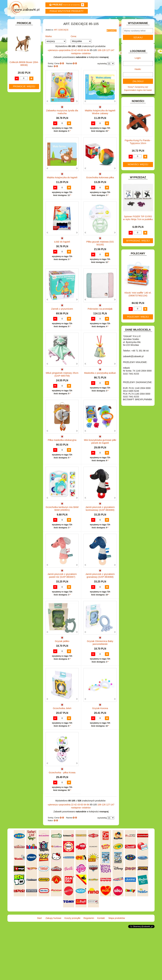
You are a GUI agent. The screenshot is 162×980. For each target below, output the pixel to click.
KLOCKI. (17, 133)
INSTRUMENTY (20, 119)
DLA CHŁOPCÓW (21, 79)
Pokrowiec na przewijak (100, 328)
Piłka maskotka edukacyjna (62, 468)
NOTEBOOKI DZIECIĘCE (25, 161)
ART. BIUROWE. (21, 44)
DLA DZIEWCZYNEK (23, 83)
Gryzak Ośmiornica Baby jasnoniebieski (100, 680)
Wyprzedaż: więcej (138, 249)
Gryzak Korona (100, 749)
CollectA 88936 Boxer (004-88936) (24, 274)
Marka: (49, 44)
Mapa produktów (142, 20)
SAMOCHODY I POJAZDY (25, 181)
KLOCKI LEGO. (20, 136)
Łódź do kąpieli (62, 258)
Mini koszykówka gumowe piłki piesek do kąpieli (100, 470)
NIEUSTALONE (20, 203)
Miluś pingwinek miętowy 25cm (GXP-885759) (62, 400)
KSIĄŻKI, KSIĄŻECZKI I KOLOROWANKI (22, 145)
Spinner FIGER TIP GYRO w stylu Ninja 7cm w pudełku (138, 226)
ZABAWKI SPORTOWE (24, 196)
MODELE (17, 153)
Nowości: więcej (138, 173)
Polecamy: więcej (138, 325)
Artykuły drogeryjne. (25, 58)
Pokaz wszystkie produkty (67, 11)
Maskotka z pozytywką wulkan (100, 398)
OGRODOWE (19, 164)
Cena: (74, 44)
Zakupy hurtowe (44, 20)
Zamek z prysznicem (62, 328)
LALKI (16, 150)
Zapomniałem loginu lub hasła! (138, 99)
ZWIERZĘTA (19, 199)
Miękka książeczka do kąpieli (62, 188)
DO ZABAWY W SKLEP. (24, 97)
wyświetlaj (102, 71)
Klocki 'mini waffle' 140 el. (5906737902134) (138, 303)
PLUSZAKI (18, 168)
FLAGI (16, 108)
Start (20, 20)
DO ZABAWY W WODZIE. (25, 101)
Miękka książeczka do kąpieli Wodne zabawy (100, 119)
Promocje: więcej (24, 297)
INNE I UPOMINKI (21, 115)
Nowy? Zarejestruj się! (138, 95)
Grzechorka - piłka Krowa (62, 819)
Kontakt (118, 20)
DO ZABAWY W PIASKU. (25, 94)
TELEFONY (18, 185)
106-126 (102, 57)
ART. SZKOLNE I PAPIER (25, 68)
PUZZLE (17, 171)
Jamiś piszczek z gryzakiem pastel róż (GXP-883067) (62, 610)
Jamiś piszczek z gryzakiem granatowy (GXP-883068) (100, 610)
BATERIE (17, 76)
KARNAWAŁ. (19, 129)
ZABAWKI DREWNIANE (24, 192)
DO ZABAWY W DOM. (23, 90)
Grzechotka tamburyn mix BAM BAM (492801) (62, 540)
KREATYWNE (19, 140)
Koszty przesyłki (69, 20)
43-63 (81, 57)
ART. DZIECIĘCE (21, 54)
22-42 (74, 57)
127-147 (110, 57)
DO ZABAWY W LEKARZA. (26, 87)
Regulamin (93, 20)
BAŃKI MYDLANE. (22, 72)
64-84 (87, 57)
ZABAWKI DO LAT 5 (22, 189)
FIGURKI (17, 105)
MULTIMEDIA (19, 157)
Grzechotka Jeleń (62, 749)
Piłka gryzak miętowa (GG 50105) (100, 259)
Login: (138, 66)
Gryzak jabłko (62, 679)
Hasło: (138, 78)
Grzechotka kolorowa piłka (100, 188)
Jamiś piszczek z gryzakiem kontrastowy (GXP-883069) (100, 540)
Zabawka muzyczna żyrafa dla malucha (62, 119)
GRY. (15, 112)
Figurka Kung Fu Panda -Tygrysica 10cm (138, 150)
